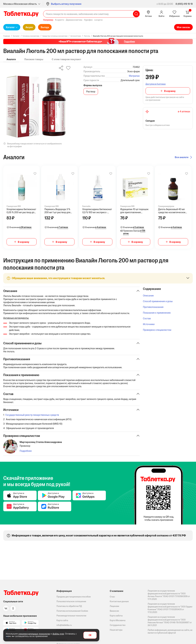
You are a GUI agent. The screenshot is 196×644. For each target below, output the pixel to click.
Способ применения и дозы (158, 301)
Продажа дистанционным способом (74, 597)
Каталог (10, 27)
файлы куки (58, 634)
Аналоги (11, 59)
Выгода (45, 27)
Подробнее (26, 451)
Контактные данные (119, 601)
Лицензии (114, 606)
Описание (148, 296)
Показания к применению (157, 313)
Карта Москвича (118, 620)
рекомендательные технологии (34, 634)
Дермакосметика (74, 20)
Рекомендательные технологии (71, 616)
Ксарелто (60, 20)
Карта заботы (116, 616)
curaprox (98, 20)
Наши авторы (116, 630)
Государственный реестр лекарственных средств (32, 415)
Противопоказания (153, 307)
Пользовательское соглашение (71, 601)
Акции (29, 27)
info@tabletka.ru (64, 625)
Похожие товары (34, 59)
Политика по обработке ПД (69, 606)
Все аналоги (182, 157)
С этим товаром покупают (66, 59)
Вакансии (114, 611)
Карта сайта (62, 620)
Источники (149, 324)
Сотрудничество (118, 625)
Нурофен (88, 20)
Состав (147, 318)
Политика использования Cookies (72, 611)
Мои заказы (183, 27)
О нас (112, 597)
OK (90, 635)
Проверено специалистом (157, 330)
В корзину (170, 91)
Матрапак (134, 76)
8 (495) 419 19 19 (184, 4)
